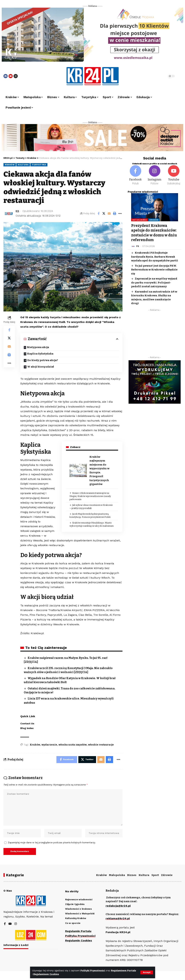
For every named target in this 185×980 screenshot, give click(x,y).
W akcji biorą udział (41, 367)
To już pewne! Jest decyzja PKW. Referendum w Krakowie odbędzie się (154, 270)
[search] (156, 76)
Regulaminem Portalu (124, 971)
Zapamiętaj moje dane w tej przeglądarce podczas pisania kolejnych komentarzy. (52, 843)
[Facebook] (135, 175)
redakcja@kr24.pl (118, 906)
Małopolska (117, 875)
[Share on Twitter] (104, 213)
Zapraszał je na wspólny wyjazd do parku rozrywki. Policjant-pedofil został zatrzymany (154, 283)
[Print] (115, 213)
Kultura (23, 165)
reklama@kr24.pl (118, 919)
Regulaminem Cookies (46, 974)
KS (17, 211)
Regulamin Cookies (79, 940)
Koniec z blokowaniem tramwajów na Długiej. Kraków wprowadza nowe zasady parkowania (90, 496)
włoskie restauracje (101, 745)
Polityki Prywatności (93, 971)
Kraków (10, 165)
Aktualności (140, 220)
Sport (155, 875)
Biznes (132, 875)
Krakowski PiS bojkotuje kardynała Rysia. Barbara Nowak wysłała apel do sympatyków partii (155, 257)
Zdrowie (167, 875)
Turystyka (39, 165)
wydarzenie (49, 745)
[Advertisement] (155, 335)
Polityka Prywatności (80, 936)
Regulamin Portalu (78, 931)
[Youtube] (174, 175)
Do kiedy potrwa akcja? (43, 360)
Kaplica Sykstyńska (40, 354)
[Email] (109, 213)
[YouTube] (10, 924)
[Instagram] (155, 175)
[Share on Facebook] (98, 213)
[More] (120, 213)
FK (138, 246)
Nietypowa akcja (38, 347)
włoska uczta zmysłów (73, 745)
